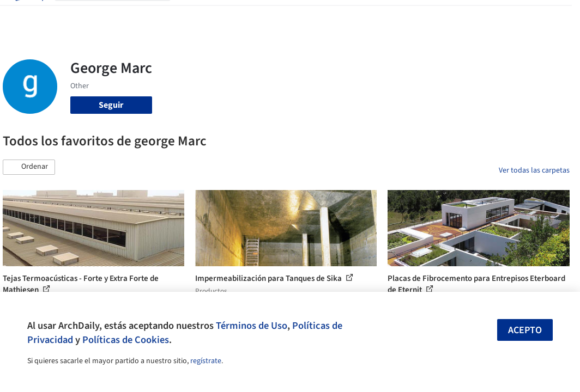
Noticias (335, 15)
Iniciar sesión (426, 15)
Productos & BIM (282, 15)
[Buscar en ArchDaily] (121, 15)
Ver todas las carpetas (534, 170)
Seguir (111, 105)
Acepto (525, 330)
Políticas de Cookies (126, 340)
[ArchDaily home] (28, 15)
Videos (369, 15)
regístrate (206, 361)
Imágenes (226, 15)
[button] (29, 167)
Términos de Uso (252, 326)
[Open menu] (552, 15)
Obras (191, 15)
